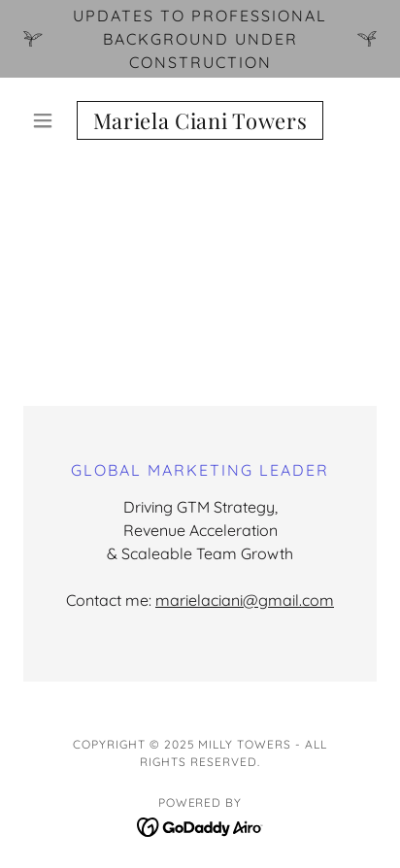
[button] (50, 120)
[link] (200, 120)
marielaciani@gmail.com (245, 600)
